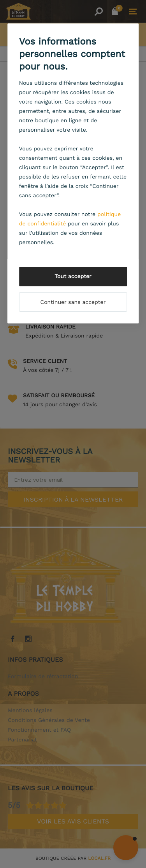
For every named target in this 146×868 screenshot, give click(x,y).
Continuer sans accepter (73, 302)
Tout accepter (73, 277)
